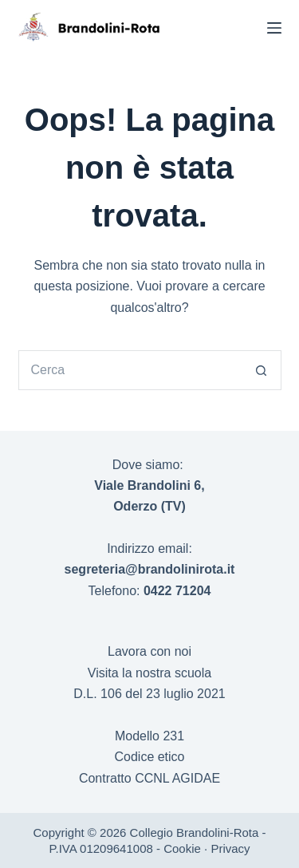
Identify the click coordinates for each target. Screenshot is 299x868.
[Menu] (274, 28)
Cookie (182, 848)
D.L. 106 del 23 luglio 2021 (149, 694)
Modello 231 (149, 736)
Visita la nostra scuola (149, 673)
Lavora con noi (149, 651)
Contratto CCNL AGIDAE (149, 778)
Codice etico (149, 757)
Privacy (230, 848)
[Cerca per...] (130, 370)
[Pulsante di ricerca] (262, 370)
